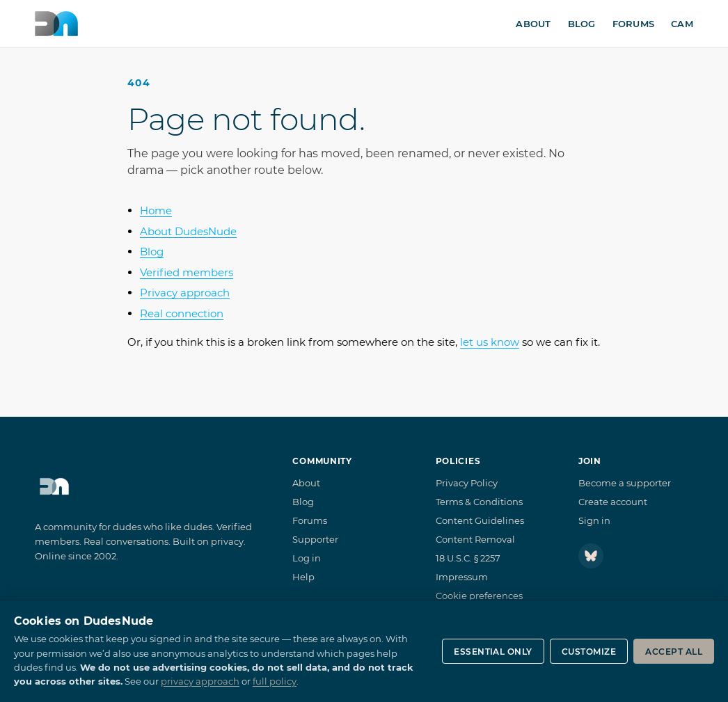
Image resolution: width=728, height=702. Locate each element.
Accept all (674, 652)
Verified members (187, 272)
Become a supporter (625, 483)
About (533, 24)
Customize (589, 652)
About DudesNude (188, 231)
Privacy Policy (467, 483)
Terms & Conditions (479, 502)
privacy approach (200, 681)
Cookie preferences (479, 596)
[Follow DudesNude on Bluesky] (591, 556)
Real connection (182, 313)
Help (303, 577)
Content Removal (475, 539)
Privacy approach (185, 293)
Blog (582, 24)
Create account (613, 502)
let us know (490, 342)
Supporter (315, 539)
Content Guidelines (480, 520)
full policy (275, 681)
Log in (307, 558)
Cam (682, 24)
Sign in (594, 520)
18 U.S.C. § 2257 (468, 558)
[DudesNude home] (56, 24)
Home (156, 210)
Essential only (493, 652)
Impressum (462, 577)
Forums (634, 24)
